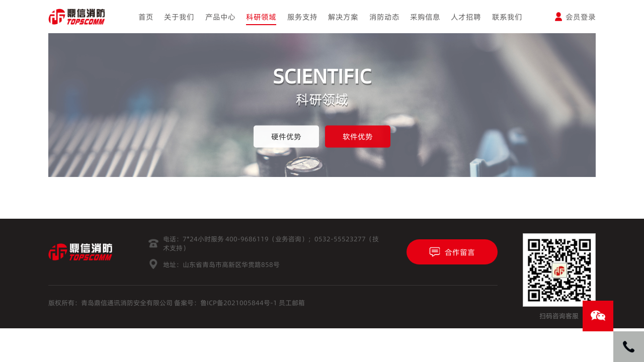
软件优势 (358, 137)
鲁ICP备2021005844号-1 (239, 303)
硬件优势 (286, 137)
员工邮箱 (292, 303)
